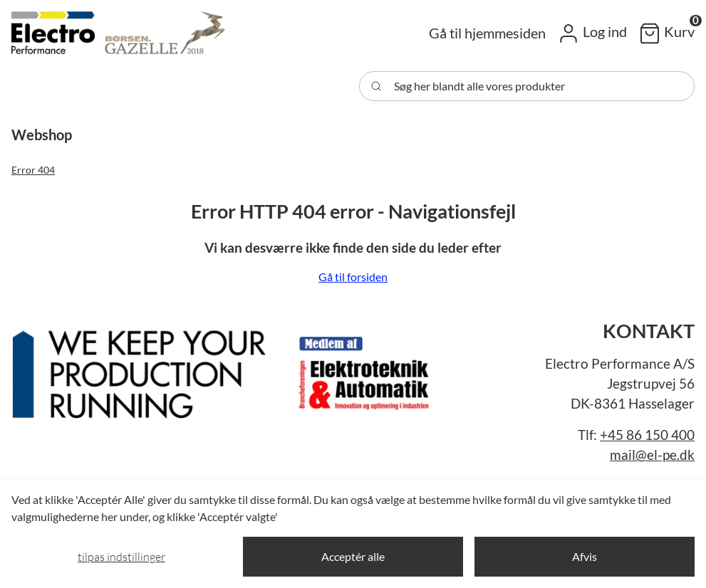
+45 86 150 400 (647, 435)
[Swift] (118, 33)
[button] (592, 33)
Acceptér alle (353, 556)
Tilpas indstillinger (121, 557)
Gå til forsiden (353, 277)
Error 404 (33, 170)
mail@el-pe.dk (652, 455)
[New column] (225, 369)
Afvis (585, 556)
